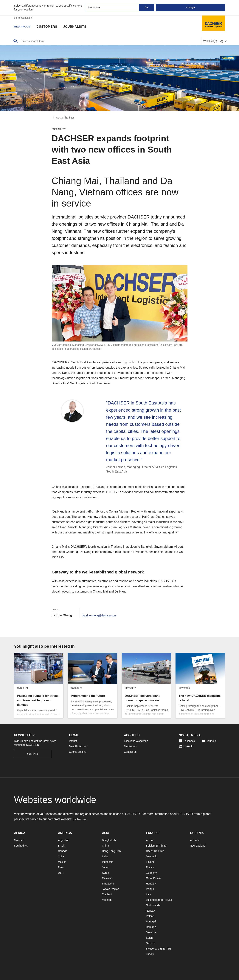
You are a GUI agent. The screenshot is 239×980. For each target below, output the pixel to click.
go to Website (24, 18)
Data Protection (78, 746)
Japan (105, 867)
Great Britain (153, 878)
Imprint (73, 741)
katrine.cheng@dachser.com (102, 615)
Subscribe (33, 754)
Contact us (130, 752)
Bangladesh (109, 840)
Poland (150, 916)
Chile (61, 856)
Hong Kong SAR (112, 851)
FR (159, 846)
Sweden (151, 943)
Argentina (64, 840)
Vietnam (107, 900)
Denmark (151, 856)
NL (164, 846)
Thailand (107, 894)
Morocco (19, 840)
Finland (150, 862)
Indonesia (108, 862)
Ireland (150, 889)
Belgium (151, 846)
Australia (195, 840)
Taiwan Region (111, 889)
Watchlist (210, 41)
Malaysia (107, 878)
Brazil (61, 846)
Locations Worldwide (136, 741)
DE (169, 900)
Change (190, 7)
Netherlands (153, 905)
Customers (51, 27)
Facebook (187, 741)
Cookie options (78, 752)
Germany (151, 873)
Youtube (209, 741)
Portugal (151, 921)
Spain (149, 938)
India (105, 856)
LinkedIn (186, 746)
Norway (150, 911)
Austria (150, 840)
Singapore (108, 884)
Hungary (151, 884)
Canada (63, 851)
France (150, 867)
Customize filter (63, 118)
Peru (61, 867)
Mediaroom (24, 27)
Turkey (150, 954)
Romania (151, 927)
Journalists (79, 27)
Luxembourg (153, 900)
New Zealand (198, 846)
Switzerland (153, 949)
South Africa (21, 846)
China (105, 846)
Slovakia (151, 932)
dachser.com (82, 819)
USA (61, 873)
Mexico (62, 862)
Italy (148, 894)
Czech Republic (155, 851)
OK (147, 7)
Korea (105, 873)
